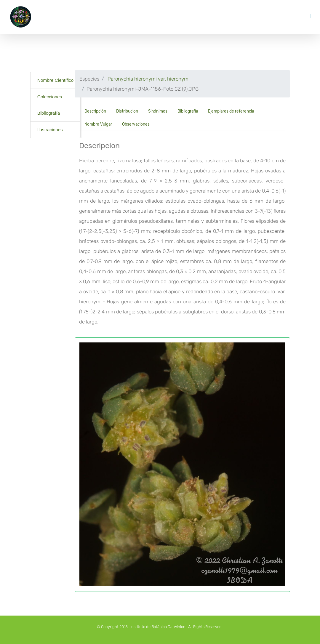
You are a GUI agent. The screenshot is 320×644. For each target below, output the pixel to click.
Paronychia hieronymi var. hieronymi (149, 79)
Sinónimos (158, 111)
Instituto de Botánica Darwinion (158, 627)
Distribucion (127, 111)
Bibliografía (49, 113)
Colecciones (50, 97)
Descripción (95, 111)
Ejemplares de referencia (231, 111)
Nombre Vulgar (98, 124)
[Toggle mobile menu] (310, 16)
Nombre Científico (55, 80)
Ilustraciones (50, 130)
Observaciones (136, 124)
